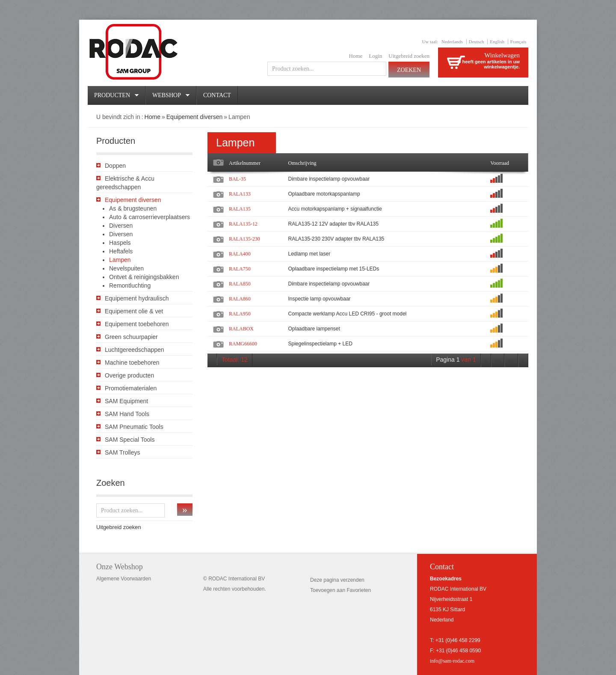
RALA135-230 (244, 239)
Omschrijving (302, 163)
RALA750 (240, 269)
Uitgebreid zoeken (409, 56)
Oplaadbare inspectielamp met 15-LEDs (333, 269)
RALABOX (241, 329)
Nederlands (452, 42)
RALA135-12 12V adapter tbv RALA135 (333, 224)
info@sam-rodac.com (452, 661)
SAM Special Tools (130, 440)
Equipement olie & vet (134, 311)
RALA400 (240, 254)
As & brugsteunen (133, 208)
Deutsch (477, 42)
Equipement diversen (195, 117)
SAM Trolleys (122, 452)
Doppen (115, 166)
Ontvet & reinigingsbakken (144, 277)
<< (498, 361)
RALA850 (240, 284)
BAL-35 (237, 179)
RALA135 (240, 209)
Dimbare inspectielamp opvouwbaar (329, 179)
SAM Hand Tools (127, 414)
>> (511, 361)
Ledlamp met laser (309, 254)
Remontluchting (130, 285)
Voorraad (500, 163)
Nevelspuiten (126, 268)
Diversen (121, 226)
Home (356, 56)
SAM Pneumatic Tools (134, 427)
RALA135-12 (243, 224)
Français (518, 42)
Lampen (120, 260)
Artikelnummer (245, 163)
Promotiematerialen (131, 388)
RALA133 (240, 194)
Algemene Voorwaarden (124, 579)
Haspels (120, 243)
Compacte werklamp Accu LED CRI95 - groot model (347, 314)
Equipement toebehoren (137, 324)
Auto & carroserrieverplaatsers (150, 217)
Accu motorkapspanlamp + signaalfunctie (335, 209)
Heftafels (121, 251)
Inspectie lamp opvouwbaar (319, 299)
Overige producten (129, 375)
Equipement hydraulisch (137, 298)
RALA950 (240, 314)
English (497, 42)
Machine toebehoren (132, 363)
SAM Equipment (126, 401)
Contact (217, 95)
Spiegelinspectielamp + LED (320, 344)
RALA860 (240, 299)
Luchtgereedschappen (135, 350)
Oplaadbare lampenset (314, 329)
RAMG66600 (243, 344)
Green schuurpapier (131, 337)
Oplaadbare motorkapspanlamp (324, 194)
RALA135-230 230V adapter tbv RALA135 (336, 239)
